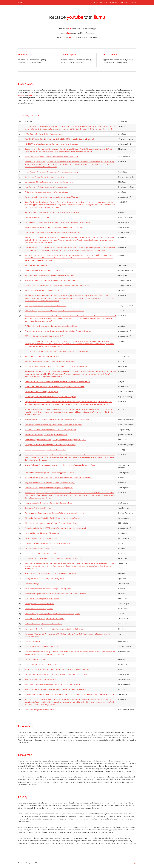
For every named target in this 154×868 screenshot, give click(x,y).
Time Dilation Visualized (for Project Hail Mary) (41, 647)
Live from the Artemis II (33, 642)
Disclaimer (21, 863)
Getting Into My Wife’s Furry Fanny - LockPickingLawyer (45, 579)
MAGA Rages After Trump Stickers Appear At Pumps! (44, 134)
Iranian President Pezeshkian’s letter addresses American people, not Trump (52, 172)
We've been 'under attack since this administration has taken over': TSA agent (52, 197)
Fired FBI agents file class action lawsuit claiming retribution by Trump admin (52, 232)
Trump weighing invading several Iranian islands (42, 599)
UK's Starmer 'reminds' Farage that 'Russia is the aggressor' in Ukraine (50, 473)
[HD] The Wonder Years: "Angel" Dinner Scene (41, 664)
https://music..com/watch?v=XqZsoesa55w (77, 37)
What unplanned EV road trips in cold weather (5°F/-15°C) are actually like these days (55, 689)
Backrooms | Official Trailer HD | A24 (38, 508)
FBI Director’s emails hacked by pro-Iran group (41, 392)
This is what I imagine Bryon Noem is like (39, 710)
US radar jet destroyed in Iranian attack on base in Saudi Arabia (47, 543)
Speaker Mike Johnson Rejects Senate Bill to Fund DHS (44, 177)
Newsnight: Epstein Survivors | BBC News (40, 604)
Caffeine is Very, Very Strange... (36, 659)
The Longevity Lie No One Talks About (39, 548)
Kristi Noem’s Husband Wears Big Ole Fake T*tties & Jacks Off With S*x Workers (53, 212)
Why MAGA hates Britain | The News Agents (40, 679)
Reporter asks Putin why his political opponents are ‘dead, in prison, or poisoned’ (53, 227)
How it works (103, 2)
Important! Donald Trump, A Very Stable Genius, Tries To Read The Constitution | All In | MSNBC (59, 478)
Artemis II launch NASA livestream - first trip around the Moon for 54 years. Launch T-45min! (58, 669)
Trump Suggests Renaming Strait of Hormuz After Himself (46, 306)
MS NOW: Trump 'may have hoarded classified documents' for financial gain (52, 144)
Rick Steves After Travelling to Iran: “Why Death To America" (46, 435)
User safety (124, 2)
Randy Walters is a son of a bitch (36, 265)
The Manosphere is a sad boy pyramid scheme (41, 538)
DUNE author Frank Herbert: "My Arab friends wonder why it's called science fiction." (55, 387)
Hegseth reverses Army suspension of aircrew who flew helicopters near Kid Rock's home (57, 420)
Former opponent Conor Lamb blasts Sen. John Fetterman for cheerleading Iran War (55, 513)
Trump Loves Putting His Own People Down (40, 553)
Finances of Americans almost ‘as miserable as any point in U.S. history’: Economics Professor (58, 331)
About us (95, 2)
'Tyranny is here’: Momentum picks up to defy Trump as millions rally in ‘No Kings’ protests (57, 286)
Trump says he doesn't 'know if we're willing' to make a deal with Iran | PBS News (54, 629)
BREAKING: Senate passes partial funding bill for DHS (44, 336)
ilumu (20, 2)
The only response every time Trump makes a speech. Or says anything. (50, 397)
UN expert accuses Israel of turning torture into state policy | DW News (50, 445)
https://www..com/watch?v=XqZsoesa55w (77, 29)
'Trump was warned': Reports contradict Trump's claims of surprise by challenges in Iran (56, 366)
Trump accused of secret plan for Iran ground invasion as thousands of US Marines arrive (57, 351)
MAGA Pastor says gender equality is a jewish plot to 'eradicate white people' (52, 614)
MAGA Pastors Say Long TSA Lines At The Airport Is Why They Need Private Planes (54, 311)
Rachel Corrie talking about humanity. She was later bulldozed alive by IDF (51, 157)
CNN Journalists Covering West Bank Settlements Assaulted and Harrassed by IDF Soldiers (57, 222)
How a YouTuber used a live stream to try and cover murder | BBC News (51, 573)
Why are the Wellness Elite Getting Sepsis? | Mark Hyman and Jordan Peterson (53, 518)
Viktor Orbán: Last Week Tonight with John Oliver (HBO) (45, 619)
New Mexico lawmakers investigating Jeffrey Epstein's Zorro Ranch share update (54, 425)
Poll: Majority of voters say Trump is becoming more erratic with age (49, 275)
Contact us (133, 2)
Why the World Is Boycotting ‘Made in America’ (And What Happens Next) (51, 523)
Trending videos (114, 2)
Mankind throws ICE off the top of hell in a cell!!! (42, 356)
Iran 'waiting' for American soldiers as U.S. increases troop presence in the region (53, 558)
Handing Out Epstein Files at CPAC (37, 217)
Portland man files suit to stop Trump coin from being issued (46, 192)
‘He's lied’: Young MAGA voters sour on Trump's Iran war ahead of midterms (52, 281)
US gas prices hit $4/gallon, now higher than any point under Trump (49, 182)
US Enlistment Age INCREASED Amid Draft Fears (42, 270)
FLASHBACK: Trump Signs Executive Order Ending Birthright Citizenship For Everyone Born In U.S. (60, 139)
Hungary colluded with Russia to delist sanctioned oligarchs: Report (49, 503)
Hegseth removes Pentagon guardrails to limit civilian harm (46, 187)
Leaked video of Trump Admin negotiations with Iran (43, 624)
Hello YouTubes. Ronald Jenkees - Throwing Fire (42, 533)
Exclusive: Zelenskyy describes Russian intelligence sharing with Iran (49, 488)
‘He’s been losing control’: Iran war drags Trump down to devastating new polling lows (56, 440)
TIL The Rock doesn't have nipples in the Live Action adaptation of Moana (51, 326)
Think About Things (32, 584)
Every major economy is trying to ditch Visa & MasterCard (45, 450)
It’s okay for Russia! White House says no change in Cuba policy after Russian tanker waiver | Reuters (61, 465)
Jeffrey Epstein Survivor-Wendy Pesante (39, 609)
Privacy (28, 863)
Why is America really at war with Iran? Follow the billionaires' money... (50, 483)
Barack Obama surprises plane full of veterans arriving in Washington (49, 361)
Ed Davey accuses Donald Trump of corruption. (42, 291)
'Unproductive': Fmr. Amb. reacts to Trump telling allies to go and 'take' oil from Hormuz (56, 674)
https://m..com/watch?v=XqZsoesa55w (77, 33)
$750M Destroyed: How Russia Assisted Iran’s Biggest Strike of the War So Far (53, 684)
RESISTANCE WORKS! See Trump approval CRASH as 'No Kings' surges (50, 430)
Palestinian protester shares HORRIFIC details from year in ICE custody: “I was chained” (56, 528)
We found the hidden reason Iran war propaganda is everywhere (48, 589)
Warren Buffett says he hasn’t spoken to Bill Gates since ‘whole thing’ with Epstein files (55, 594)
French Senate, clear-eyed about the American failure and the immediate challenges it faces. (58, 382)
